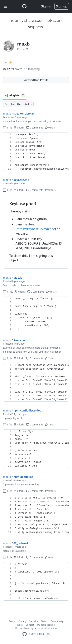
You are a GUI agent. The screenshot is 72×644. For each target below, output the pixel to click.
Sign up (62, 6)
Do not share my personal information (36, 628)
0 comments (35, 128)
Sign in (46, 6)
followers (13, 69)
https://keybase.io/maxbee (36, 229)
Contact (30, 625)
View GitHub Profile (36, 80)
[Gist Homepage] (24, 6)
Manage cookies (46, 625)
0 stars (50, 128)
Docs (20, 625)
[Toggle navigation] (5, 6)
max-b (7, 113)
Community (57, 621)
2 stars (50, 358)
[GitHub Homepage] (25, 634)
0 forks (19, 128)
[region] (36, 152)
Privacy (22, 621)
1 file (7, 128)
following (32, 69)
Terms (12, 621)
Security (34, 621)
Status (44, 621)
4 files (8, 292)
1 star (50, 425)
